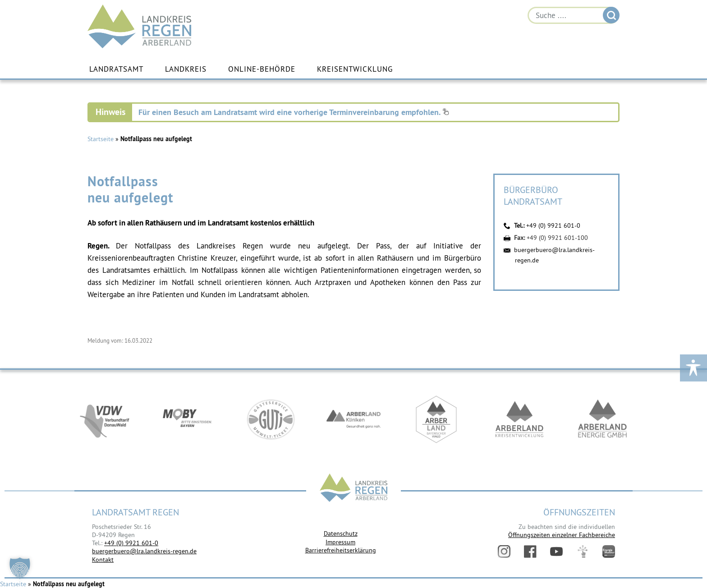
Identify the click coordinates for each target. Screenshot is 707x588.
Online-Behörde (262, 69)
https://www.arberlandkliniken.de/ (353, 419)
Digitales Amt (583, 551)
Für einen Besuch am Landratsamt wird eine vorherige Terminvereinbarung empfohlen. (294, 112)
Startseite (101, 139)
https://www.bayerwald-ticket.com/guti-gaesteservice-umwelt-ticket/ (271, 419)
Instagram (504, 551)
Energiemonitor (609, 551)
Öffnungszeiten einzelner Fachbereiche (562, 535)
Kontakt (103, 560)
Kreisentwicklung (355, 69)
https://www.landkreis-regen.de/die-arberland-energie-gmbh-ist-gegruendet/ (602, 419)
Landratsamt (116, 69)
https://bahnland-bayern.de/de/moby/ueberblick (188, 419)
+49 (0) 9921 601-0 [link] (131, 543)
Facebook (530, 551)
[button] (20, 568)
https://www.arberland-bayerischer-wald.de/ (436, 419)
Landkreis (186, 69)
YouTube (556, 551)
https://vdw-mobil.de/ (105, 419)
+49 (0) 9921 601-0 (553, 225)
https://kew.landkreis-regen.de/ (519, 419)
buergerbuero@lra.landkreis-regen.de (144, 551)
